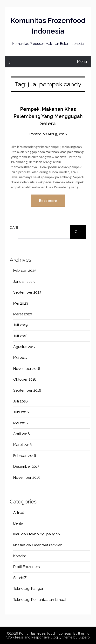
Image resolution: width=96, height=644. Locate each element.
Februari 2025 (25, 271)
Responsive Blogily (46, 637)
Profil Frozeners (26, 567)
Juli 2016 (21, 401)
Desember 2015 (26, 467)
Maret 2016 (23, 445)
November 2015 (27, 478)
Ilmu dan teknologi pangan (37, 534)
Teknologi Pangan (29, 589)
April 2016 (22, 434)
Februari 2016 (25, 456)
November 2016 (27, 369)
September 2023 (27, 292)
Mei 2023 (21, 303)
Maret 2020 (23, 314)
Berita (18, 523)
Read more (48, 201)
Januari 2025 (24, 282)
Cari (14, 228)
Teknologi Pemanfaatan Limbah (40, 600)
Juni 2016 (21, 412)
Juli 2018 (20, 336)
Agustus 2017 (24, 347)
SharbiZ (20, 578)
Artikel (19, 513)
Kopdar (20, 556)
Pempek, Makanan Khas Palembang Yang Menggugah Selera (48, 116)
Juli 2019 (21, 325)
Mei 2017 (20, 358)
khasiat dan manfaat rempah (38, 545)
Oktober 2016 (25, 379)
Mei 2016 (21, 423)
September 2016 (27, 390)
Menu (82, 62)
